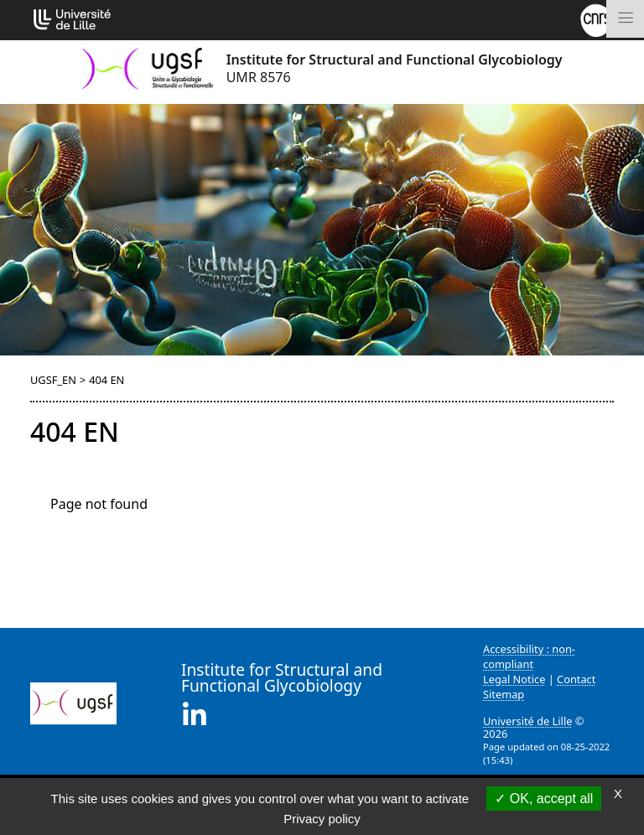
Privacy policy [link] (322, 819)
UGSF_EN (53, 380)
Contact (576, 679)
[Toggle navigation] (625, 19)
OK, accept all (544, 799)
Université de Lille (527, 721)
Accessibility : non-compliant (529, 656)
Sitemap (504, 694)
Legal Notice (514, 679)
